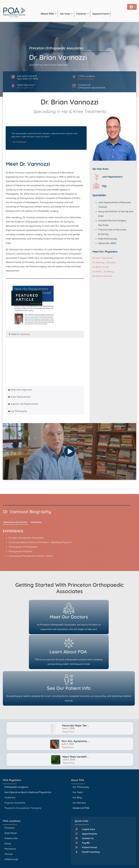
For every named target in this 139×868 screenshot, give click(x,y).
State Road (11, 803)
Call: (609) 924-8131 (27, 76)
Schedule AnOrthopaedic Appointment (92, 86)
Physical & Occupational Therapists (23, 778)
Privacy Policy (69, 862)
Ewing (8, 813)
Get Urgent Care (25, 88)
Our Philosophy (81, 757)
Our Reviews (79, 772)
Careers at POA (81, 778)
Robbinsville (11, 808)
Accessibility (77, 862)
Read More (68, 701)
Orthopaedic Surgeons (16, 757)
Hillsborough (11, 829)
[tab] (45, 334)
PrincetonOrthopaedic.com (48, 858)
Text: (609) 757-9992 (28, 79)
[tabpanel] (45, 362)
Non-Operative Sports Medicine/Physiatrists (28, 762)
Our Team (78, 762)
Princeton (10, 797)
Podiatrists (10, 767)
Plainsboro (11, 818)
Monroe (9, 824)
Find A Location (86, 79)
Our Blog (77, 767)
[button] (49, 14)
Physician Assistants (15, 772)
